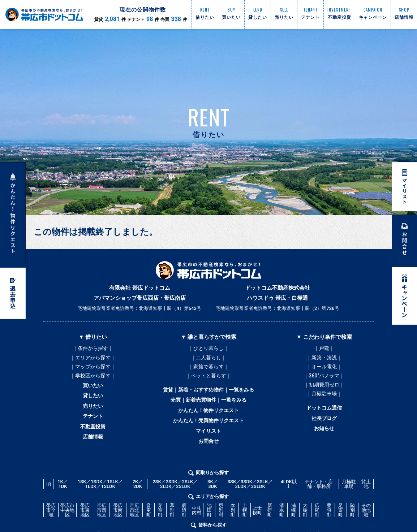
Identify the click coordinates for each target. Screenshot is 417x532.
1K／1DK (63, 503)
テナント (93, 429)
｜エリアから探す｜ (93, 359)
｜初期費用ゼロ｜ (324, 392)
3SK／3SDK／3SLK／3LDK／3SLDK (250, 503)
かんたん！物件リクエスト (208, 421)
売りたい (93, 417)
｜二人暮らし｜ (208, 359)
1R (48, 503)
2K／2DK (138, 503)
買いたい (93, 393)
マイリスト (208, 446)
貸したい (93, 405)
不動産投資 (93, 442)
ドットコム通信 (324, 419)
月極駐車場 (349, 503)
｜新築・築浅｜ (324, 359)
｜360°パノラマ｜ (324, 381)
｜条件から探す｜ (93, 349)
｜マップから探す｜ (93, 370)
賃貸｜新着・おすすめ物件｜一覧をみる (208, 397)
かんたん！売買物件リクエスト (208, 434)
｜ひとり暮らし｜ (208, 349)
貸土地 (366, 503)
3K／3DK (213, 503)
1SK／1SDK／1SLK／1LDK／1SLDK (100, 503)
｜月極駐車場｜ (324, 403)
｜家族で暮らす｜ (208, 370)
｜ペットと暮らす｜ (208, 381)
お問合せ (208, 458)
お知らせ (324, 443)
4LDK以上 (288, 503)
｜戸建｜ (324, 349)
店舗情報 (93, 454)
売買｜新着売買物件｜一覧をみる (208, 409)
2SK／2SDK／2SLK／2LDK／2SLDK (175, 503)
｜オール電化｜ (324, 370)
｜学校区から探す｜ (93, 381)
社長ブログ (324, 431)
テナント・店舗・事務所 (319, 503)
